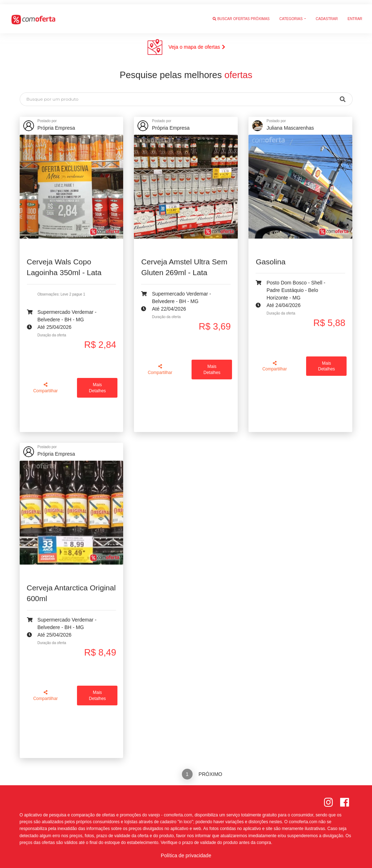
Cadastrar (327, 15)
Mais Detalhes (97, 388)
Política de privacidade (186, 855)
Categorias (291, 15)
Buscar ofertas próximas (241, 15)
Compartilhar (46, 388)
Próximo (211, 774)
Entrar (355, 15)
